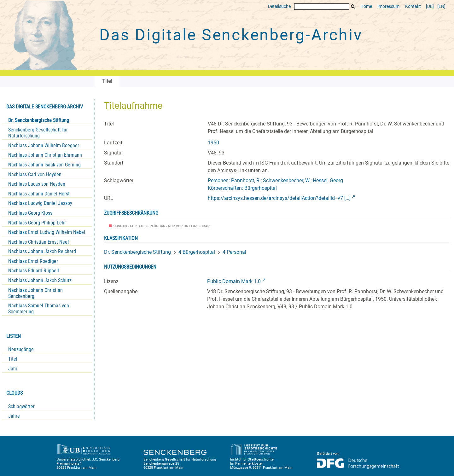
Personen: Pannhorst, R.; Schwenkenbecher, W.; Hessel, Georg (275, 180)
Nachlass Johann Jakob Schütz (40, 280)
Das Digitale (231, 35)
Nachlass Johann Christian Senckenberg (35, 293)
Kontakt (413, 6)
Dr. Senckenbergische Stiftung (39, 120)
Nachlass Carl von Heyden (35, 174)
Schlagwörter (21, 406)
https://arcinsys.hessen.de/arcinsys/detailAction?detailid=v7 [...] (279, 198)
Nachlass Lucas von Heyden (37, 184)
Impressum (388, 6)
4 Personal (234, 252)
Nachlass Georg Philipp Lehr (37, 223)
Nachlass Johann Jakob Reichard (42, 251)
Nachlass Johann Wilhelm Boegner (44, 145)
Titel (13, 359)
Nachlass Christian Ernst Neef (39, 242)
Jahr (13, 369)
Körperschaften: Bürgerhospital (242, 188)
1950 (213, 143)
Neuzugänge (21, 349)
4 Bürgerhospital (197, 252)
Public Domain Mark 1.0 (234, 281)
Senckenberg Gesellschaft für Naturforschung (38, 133)
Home (366, 6)
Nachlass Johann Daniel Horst (39, 194)
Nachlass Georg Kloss (30, 213)
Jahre (14, 416)
